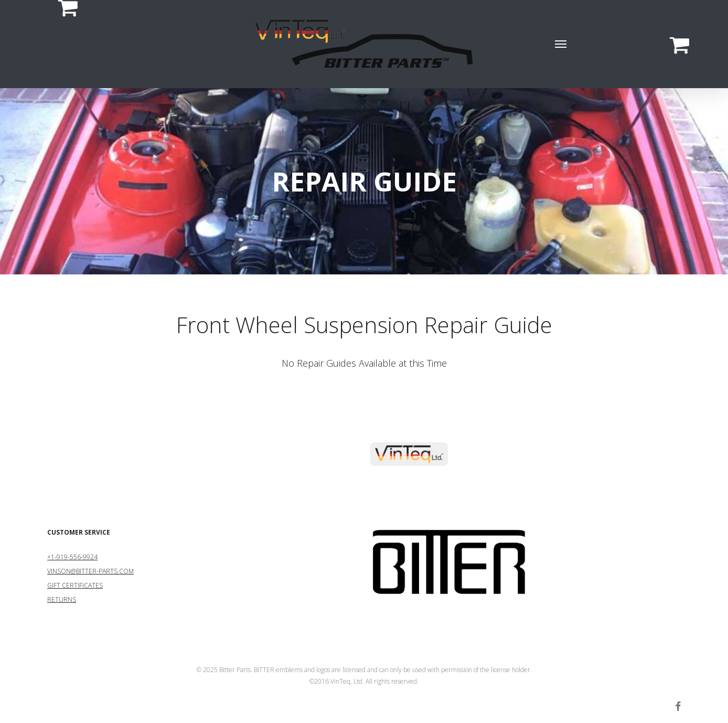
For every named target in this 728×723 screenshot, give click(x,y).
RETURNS (62, 599)
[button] (561, 44)
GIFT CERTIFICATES (75, 585)
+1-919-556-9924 (72, 557)
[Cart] (62, 44)
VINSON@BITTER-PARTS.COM (90, 571)
